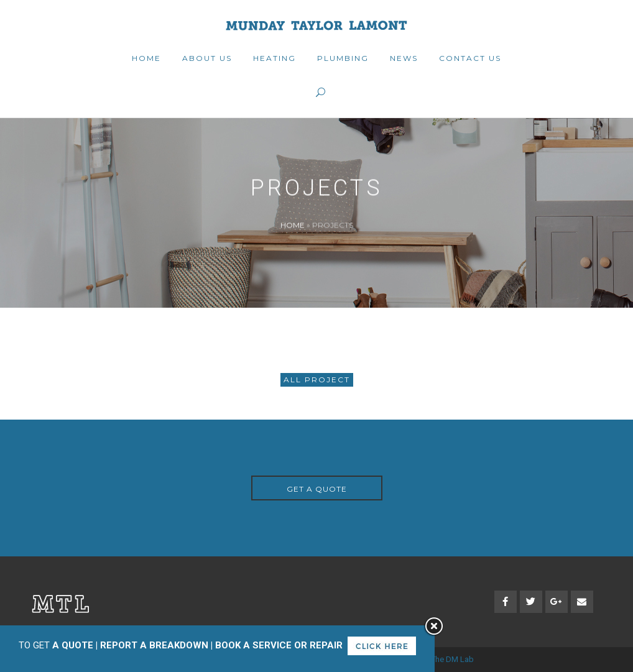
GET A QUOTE (317, 489)
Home (293, 225)
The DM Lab (452, 659)
